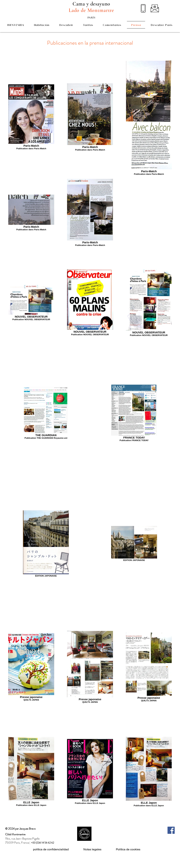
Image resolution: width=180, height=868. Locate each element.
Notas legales (92, 849)
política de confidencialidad (51, 849)
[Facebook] (171, 830)
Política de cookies (128, 849)
